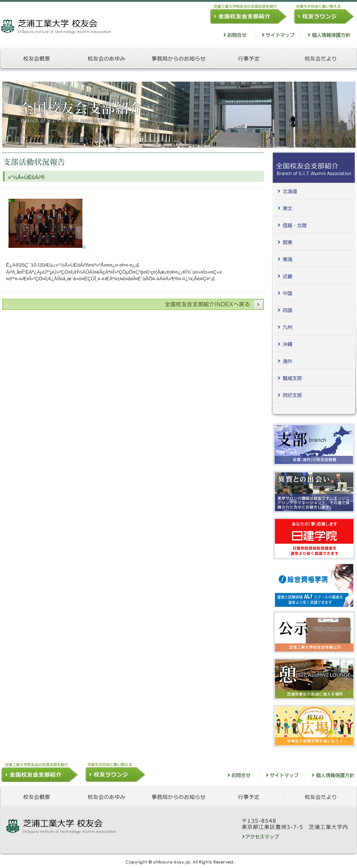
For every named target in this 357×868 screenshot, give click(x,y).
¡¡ (47, 246)
